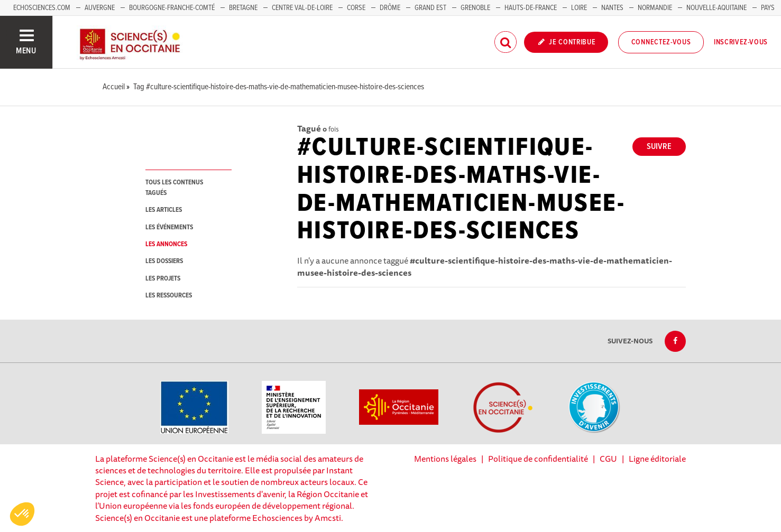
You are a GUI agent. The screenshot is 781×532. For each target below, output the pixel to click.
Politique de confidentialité (538, 459)
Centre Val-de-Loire (302, 8)
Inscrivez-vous (741, 42)
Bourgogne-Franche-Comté (172, 8)
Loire (579, 8)
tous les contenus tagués (174, 188)
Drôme (390, 8)
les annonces (166, 244)
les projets (163, 279)
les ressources (169, 296)
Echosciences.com (42, 8)
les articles (164, 210)
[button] (22, 514)
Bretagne (243, 8)
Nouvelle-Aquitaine (716, 8)
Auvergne (100, 8)
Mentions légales (445, 459)
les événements (169, 227)
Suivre (659, 147)
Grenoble (476, 8)
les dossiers (164, 261)
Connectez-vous (661, 42)
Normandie (655, 8)
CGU (608, 459)
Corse (356, 8)
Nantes (612, 8)
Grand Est (430, 8)
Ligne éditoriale (657, 459)
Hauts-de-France (531, 8)
